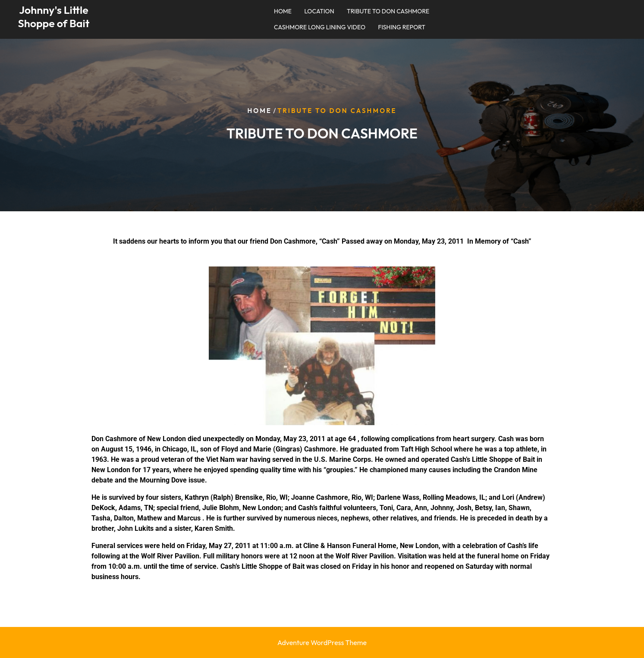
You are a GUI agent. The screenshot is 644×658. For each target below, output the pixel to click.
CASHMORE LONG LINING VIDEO (320, 27)
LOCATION (319, 11)
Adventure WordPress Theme (322, 642)
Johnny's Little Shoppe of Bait (53, 17)
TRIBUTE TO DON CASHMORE (388, 11)
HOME (283, 11)
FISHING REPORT (402, 27)
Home (259, 111)
